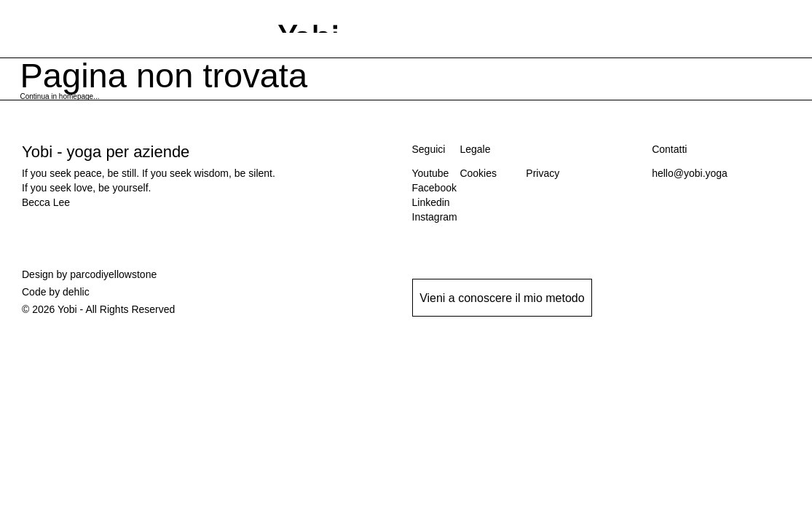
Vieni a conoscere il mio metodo (502, 298)
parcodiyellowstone (113, 274)
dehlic (76, 292)
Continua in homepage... (60, 96)
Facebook (434, 188)
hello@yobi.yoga (690, 173)
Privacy (543, 173)
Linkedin (431, 202)
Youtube (431, 173)
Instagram (435, 217)
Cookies (478, 173)
